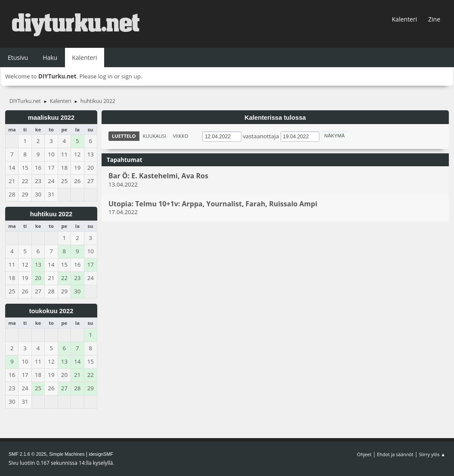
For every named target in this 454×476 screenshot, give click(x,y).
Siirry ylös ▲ (432, 454)
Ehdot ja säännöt (395, 454)
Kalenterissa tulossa (275, 118)
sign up (131, 76)
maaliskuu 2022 (51, 118)
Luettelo (124, 136)
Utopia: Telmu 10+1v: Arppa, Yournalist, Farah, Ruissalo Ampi (213, 204)
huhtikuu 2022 (51, 214)
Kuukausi (155, 136)
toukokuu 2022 (51, 311)
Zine (434, 19)
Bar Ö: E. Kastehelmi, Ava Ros (158, 176)
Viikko (181, 136)
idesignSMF (101, 454)
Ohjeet (364, 454)
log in (105, 76)
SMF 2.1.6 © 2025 (28, 454)
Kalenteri (405, 19)
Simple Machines (67, 454)
